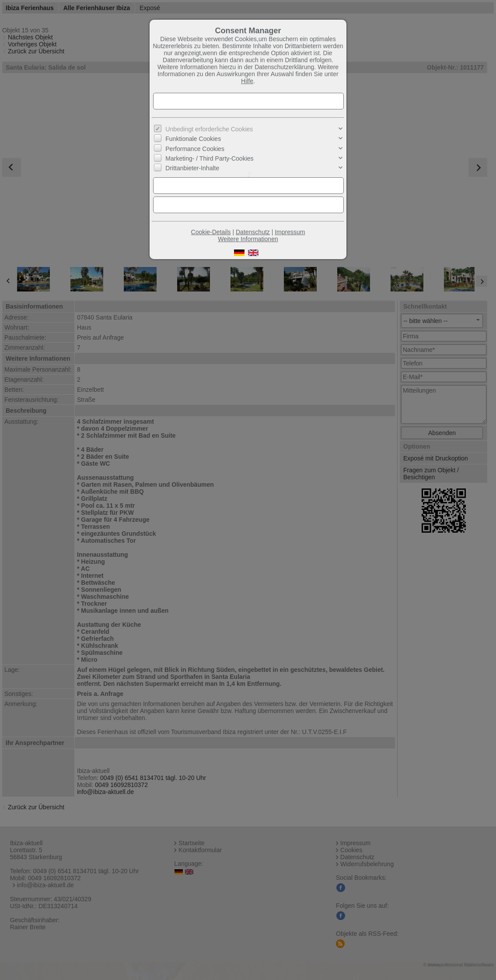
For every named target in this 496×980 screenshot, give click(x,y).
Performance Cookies (195, 148)
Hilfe (247, 81)
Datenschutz (253, 232)
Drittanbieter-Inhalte (192, 168)
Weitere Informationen (248, 239)
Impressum (290, 232)
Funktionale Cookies (193, 139)
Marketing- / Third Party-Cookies (209, 158)
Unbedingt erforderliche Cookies (209, 129)
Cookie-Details (211, 232)
